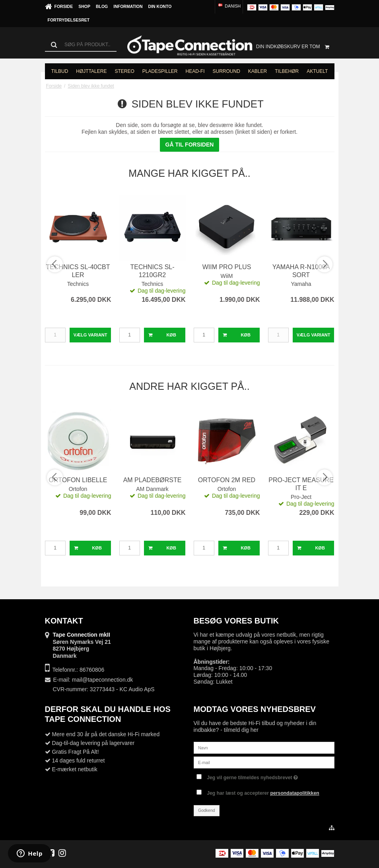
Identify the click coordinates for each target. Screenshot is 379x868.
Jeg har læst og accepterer (263, 793)
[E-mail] (264, 762)
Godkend (207, 810)
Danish (229, 6)
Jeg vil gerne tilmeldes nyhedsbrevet (252, 776)
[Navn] (264, 747)
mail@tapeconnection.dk (103, 680)
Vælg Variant (90, 335)
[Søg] (81, 45)
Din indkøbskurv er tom (295, 47)
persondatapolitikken (295, 793)
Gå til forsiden (190, 145)
